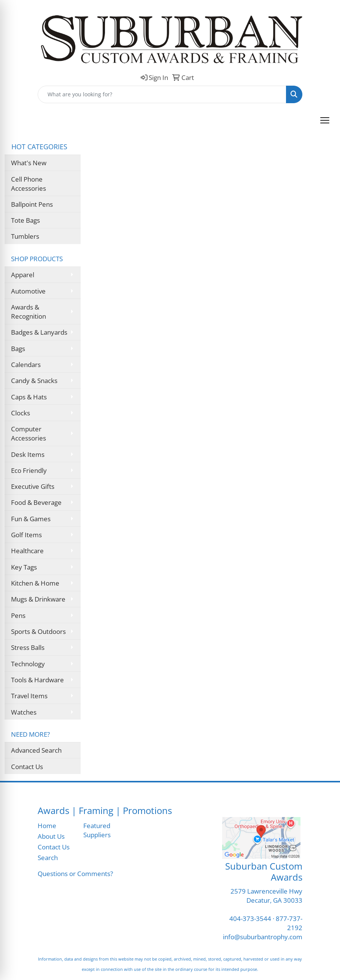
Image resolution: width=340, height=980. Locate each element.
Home (47, 825)
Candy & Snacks (34, 380)
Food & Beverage (36, 502)
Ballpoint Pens (32, 204)
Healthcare (27, 551)
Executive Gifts (33, 486)
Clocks (21, 413)
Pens (18, 615)
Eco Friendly (29, 470)
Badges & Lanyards (39, 332)
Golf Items (26, 535)
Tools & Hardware (37, 680)
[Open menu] (325, 120)
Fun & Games (31, 519)
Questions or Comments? (75, 873)
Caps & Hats (29, 397)
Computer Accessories (29, 433)
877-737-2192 (289, 923)
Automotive (28, 291)
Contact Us (27, 766)
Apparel (23, 275)
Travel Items (29, 696)
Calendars (26, 364)
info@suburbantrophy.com (263, 937)
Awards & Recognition (29, 311)
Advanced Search (36, 750)
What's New (29, 163)
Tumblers (25, 236)
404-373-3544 (250, 918)
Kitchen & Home (35, 583)
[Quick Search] (162, 94)
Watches (24, 712)
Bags (18, 348)
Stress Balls (28, 647)
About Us (51, 836)
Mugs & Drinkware (38, 599)
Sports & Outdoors (38, 631)
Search (48, 857)
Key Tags (24, 567)
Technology (28, 664)
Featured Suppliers (97, 830)
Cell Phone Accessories (29, 184)
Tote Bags (25, 220)
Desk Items (28, 454)
